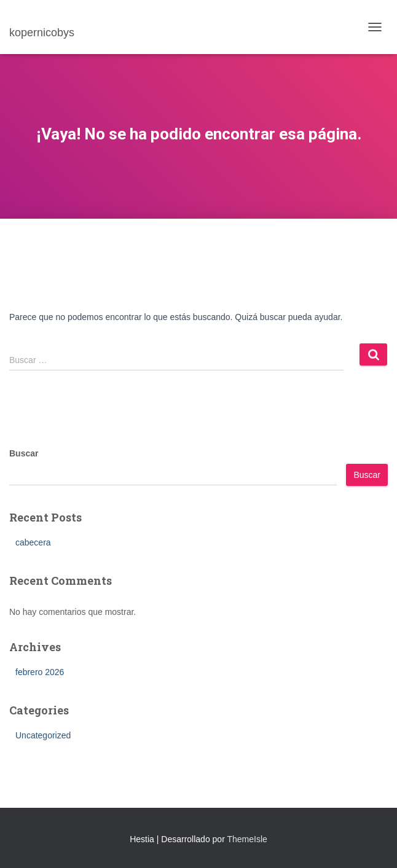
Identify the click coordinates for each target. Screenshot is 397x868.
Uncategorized (43, 735)
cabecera (33, 542)
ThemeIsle (247, 839)
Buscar (24, 453)
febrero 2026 (40, 672)
